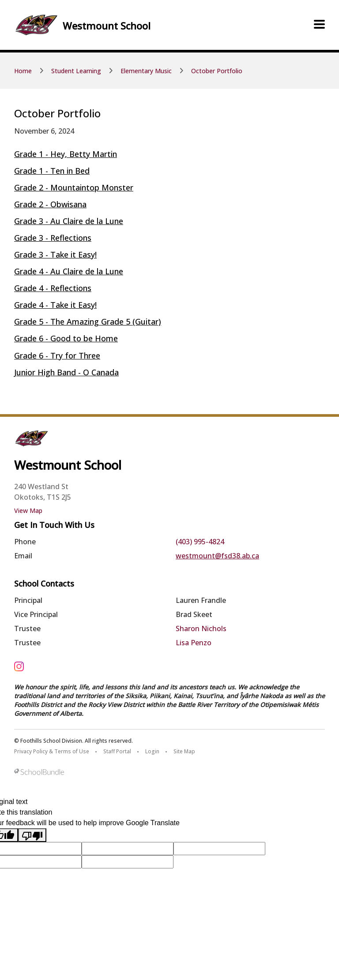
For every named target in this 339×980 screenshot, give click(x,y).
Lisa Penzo (194, 643)
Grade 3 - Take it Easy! (55, 254)
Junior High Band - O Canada (66, 372)
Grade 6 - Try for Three (57, 355)
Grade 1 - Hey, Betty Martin (66, 154)
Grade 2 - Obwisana (50, 204)
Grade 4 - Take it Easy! (55, 305)
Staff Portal (117, 751)
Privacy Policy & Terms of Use (52, 751)
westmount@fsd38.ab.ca (217, 556)
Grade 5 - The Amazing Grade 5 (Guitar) (88, 322)
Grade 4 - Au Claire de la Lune (69, 271)
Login (152, 751)
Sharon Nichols (201, 628)
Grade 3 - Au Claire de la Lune (69, 221)
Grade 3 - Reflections (53, 238)
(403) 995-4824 (200, 542)
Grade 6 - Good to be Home (66, 338)
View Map (28, 511)
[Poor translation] (32, 835)
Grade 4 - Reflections (53, 288)
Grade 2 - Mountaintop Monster (74, 187)
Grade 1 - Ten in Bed (52, 171)
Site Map (184, 751)
